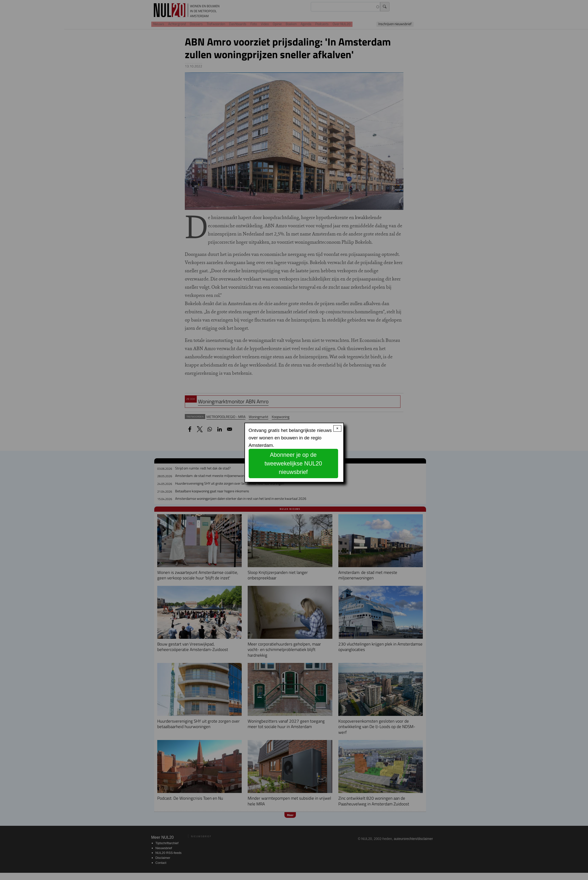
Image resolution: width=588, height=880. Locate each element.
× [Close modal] (337, 428)
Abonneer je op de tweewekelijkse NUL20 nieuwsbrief (293, 463)
